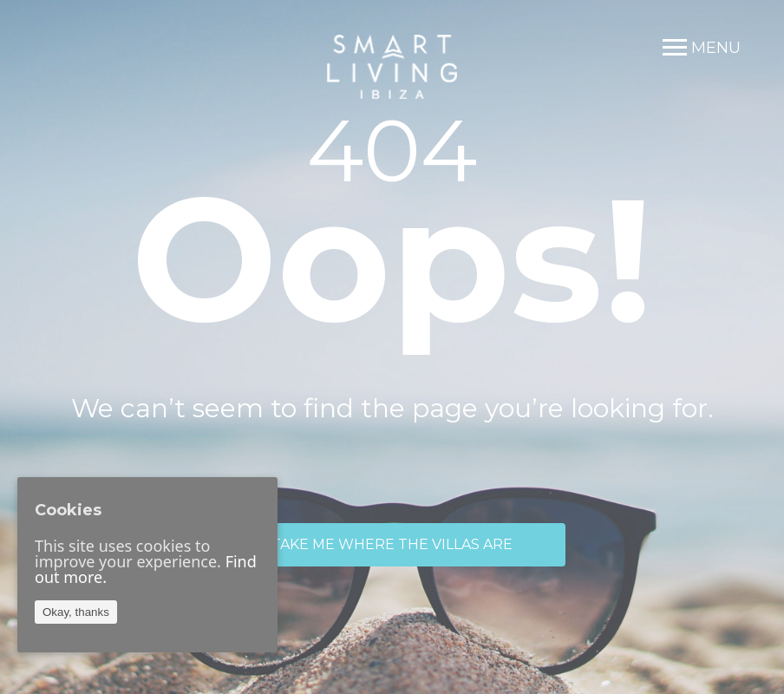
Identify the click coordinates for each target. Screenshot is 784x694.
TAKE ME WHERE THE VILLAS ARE (392, 544)
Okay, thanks (76, 612)
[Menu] (702, 48)
